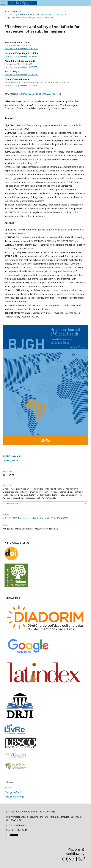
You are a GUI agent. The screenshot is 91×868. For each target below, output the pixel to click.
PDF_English (12, 461)
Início (7, 12)
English (8, 788)
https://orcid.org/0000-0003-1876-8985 (21, 56)
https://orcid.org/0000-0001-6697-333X (21, 67)
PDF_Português (14, 456)
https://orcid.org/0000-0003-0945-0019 (21, 75)
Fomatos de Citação (14, 504)
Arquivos (17, 12)
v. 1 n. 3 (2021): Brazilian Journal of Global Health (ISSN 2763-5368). (34, 15)
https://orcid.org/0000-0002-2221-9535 (21, 85)
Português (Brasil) (13, 792)
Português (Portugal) (15, 797)
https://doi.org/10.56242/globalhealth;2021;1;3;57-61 (35, 94)
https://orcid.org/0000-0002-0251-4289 (21, 49)
